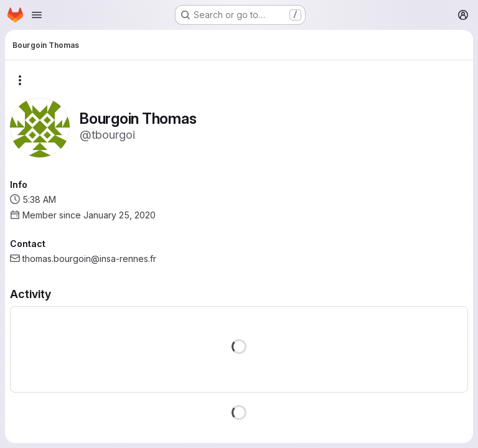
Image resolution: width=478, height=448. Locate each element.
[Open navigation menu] (37, 15)
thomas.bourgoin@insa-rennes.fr (89, 259)
